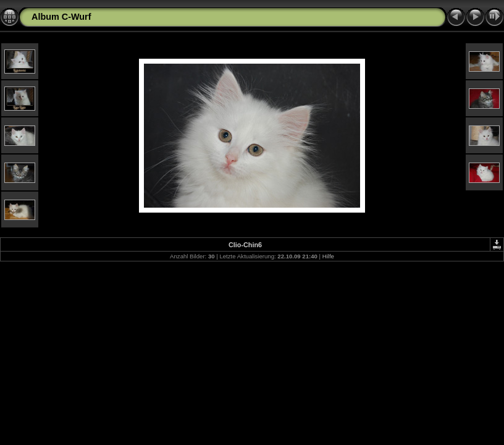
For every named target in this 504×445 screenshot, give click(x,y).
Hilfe (328, 256)
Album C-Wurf (61, 17)
